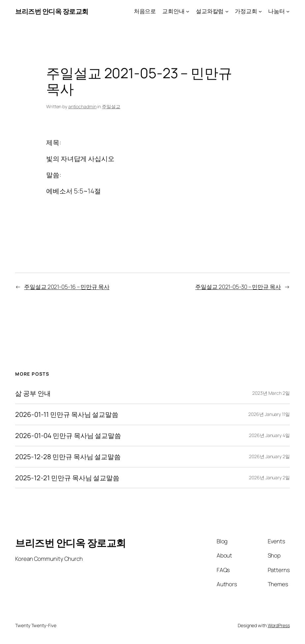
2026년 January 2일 (269, 456)
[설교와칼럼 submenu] (227, 11)
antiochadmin (82, 106)
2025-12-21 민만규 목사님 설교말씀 (67, 478)
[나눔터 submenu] (288, 11)
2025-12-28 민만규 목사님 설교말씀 (68, 457)
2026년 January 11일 (269, 414)
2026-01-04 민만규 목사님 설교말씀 (68, 436)
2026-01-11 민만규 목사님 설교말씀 (67, 414)
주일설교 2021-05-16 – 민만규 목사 (67, 287)
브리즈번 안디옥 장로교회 (52, 11)
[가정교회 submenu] (260, 11)
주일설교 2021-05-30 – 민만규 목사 (238, 287)
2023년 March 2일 (271, 393)
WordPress (279, 625)
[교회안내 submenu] (188, 11)
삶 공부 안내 (33, 393)
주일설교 (111, 106)
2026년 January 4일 (269, 435)
